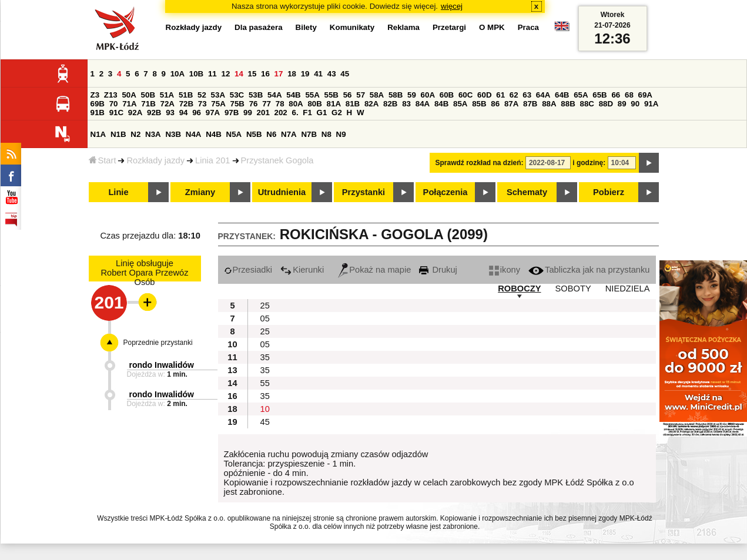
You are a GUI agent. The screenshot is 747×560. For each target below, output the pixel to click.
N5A (234, 134)
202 (281, 113)
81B (353, 104)
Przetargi (449, 27)
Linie (118, 192)
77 (267, 104)
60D (484, 95)
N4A (194, 134)
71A (129, 104)
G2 (337, 113)
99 (248, 113)
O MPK (492, 27)
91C (116, 113)
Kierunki (302, 270)
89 (622, 104)
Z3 (95, 95)
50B (148, 95)
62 (514, 95)
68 (629, 95)
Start (103, 160)
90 (635, 104)
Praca (528, 27)
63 (527, 95)
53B (256, 95)
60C (465, 95)
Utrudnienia (282, 192)
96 (197, 113)
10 (265, 409)
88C (587, 104)
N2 (135, 134)
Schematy (527, 192)
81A (334, 104)
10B (196, 74)
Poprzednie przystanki (158, 343)
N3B (173, 134)
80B (314, 104)
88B (568, 104)
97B (232, 113)
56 (348, 95)
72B (186, 104)
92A (135, 113)
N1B (118, 134)
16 (265, 74)
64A (543, 95)
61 (500, 95)
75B (237, 104)
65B (599, 95)
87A (511, 104)
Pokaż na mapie (374, 270)
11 (212, 74)
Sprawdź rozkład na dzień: (480, 163)
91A (651, 104)
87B (530, 104)
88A (549, 104)
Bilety (306, 27)
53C (237, 95)
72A (168, 104)
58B (396, 95)
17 (279, 74)
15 (252, 74)
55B (331, 95)
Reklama (403, 27)
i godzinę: (589, 163)
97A (213, 113)
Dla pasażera (259, 27)
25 (265, 306)
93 (170, 113)
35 (265, 357)
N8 (326, 134)
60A (428, 95)
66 (616, 95)
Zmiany (200, 192)
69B (98, 104)
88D (606, 104)
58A (377, 95)
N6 (271, 134)
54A (274, 95)
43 (332, 74)
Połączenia (445, 192)
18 (292, 74)
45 (345, 74)
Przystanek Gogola (277, 160)
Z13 (111, 95)
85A (460, 104)
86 (495, 104)
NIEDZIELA (628, 289)
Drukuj (438, 270)
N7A (289, 134)
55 (265, 383)
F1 (307, 113)
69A (645, 95)
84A (423, 104)
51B (186, 95)
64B (562, 95)
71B (148, 104)
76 (254, 104)
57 (361, 95)
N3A (153, 134)
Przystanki (364, 192)
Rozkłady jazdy (155, 160)
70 (114, 104)
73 (202, 104)
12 (225, 74)
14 (239, 74)
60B (447, 95)
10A (177, 74)
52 (202, 95)
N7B (309, 134)
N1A (98, 134)
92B (154, 113)
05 (265, 318)
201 (263, 113)
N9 (341, 134)
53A (218, 95)
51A (167, 95)
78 (280, 104)
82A (371, 104)
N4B (214, 134)
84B (441, 104)
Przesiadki (248, 270)
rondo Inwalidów (162, 365)
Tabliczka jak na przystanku (589, 270)
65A (581, 95)
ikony (505, 270)
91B (98, 113)
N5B (254, 134)
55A (312, 95)
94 (184, 113)
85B (479, 104)
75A (218, 104)
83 (406, 104)
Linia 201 (213, 160)
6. (295, 113)
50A (129, 95)
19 (305, 74)
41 (318, 74)
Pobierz (609, 192)
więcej (452, 6)
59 (412, 95)
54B (293, 95)
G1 (322, 113)
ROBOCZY (519, 289)
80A (296, 104)
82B (390, 104)
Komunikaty (352, 27)
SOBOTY (573, 289)
